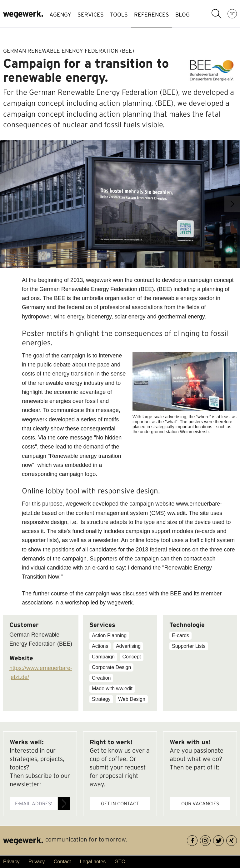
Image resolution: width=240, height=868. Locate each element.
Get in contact (120, 803)
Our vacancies (200, 803)
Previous (8, 204)
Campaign (103, 657)
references (152, 15)
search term (217, 14)
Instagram (210, 839)
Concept (132, 657)
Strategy (101, 699)
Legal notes (93, 862)
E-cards (180, 635)
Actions (100, 646)
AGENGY (60, 15)
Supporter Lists (189, 646)
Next (232, 204)
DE (232, 14)
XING (237, 839)
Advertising (128, 646)
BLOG (182, 15)
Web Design (132, 699)
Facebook (197, 839)
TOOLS (119, 15)
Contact (62, 862)
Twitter (224, 839)
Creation (101, 678)
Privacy (11, 862)
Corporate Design (111, 667)
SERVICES (91, 15)
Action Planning (109, 635)
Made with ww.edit (112, 689)
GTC (120, 862)
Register (64, 803)
